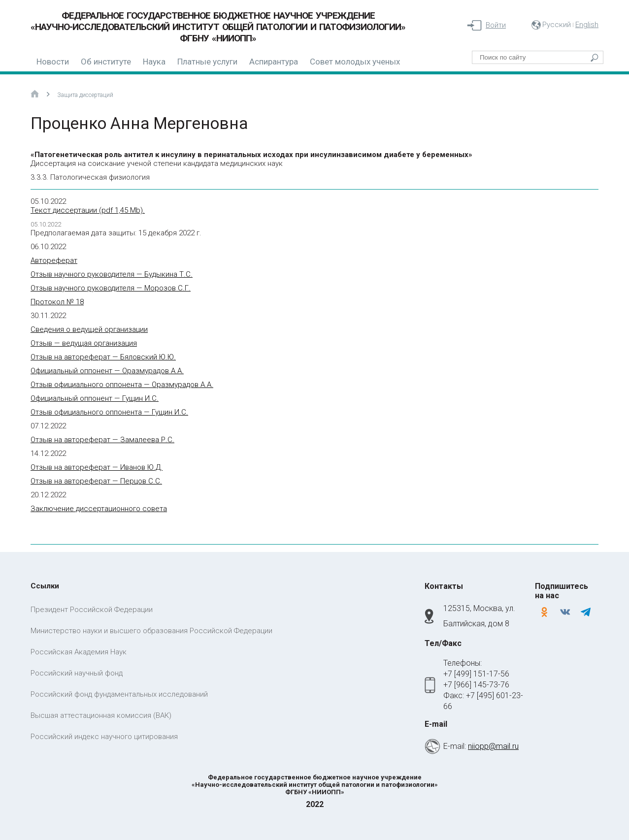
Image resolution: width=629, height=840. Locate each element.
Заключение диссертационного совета (99, 509)
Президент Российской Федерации (92, 610)
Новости (53, 62)
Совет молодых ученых (355, 62)
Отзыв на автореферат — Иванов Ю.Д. (97, 467)
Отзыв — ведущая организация (84, 343)
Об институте (106, 62)
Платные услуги (207, 62)
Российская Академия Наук (79, 652)
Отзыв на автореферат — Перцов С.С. (96, 481)
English (587, 25)
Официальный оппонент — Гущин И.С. (95, 398)
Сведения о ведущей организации (89, 329)
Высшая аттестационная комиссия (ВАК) (101, 715)
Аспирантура (274, 62)
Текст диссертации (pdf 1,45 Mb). (88, 210)
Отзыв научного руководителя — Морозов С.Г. (111, 288)
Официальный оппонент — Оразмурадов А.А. (107, 371)
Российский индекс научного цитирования (104, 737)
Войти (496, 25)
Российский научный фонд (77, 673)
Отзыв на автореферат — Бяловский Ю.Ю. (103, 357)
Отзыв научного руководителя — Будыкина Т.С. (112, 274)
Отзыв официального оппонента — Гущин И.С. (109, 412)
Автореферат (54, 260)
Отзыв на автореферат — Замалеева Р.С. (102, 440)
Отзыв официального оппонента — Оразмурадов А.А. (122, 385)
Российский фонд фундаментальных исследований (119, 694)
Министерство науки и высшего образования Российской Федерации (151, 631)
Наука (154, 62)
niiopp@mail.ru (493, 746)
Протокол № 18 (57, 302)
